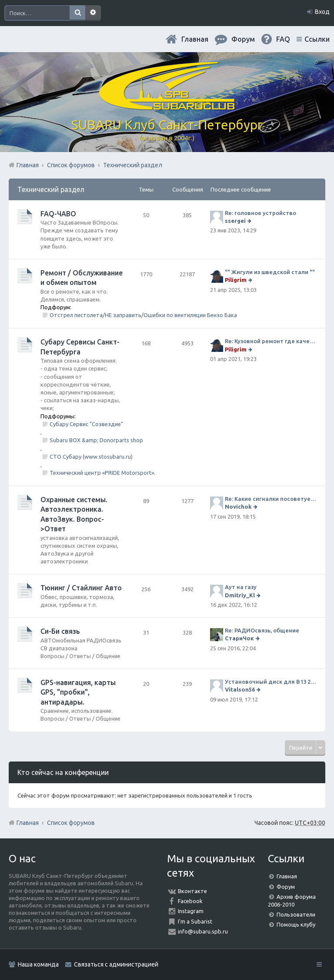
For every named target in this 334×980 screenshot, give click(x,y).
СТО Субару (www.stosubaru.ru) (91, 457)
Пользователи (296, 914)
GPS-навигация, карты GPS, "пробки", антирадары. (78, 692)
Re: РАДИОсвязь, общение (262, 630)
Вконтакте (192, 891)
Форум (286, 887)
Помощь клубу (296, 924)
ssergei (235, 221)
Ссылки (317, 39)
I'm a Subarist (195, 921)
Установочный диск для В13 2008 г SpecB (271, 682)
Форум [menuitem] (243, 39)
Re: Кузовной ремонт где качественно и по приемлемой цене (271, 341)
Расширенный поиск (93, 13)
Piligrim (236, 280)
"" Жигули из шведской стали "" (270, 272)
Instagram (191, 911)
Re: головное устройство (261, 213)
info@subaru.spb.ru (203, 931)
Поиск (77, 13)
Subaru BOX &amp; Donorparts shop (96, 440)
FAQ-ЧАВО (58, 214)
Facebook (190, 901)
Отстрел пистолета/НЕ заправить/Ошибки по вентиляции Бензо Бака (143, 315)
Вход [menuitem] (322, 12)
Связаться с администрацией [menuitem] (116, 964)
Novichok (238, 507)
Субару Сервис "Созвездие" (86, 424)
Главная (195, 39)
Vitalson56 (240, 689)
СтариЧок (239, 638)
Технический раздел (51, 189)
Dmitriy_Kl (240, 595)
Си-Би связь (60, 631)
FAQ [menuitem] (283, 39)
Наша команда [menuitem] (38, 964)
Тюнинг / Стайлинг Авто (81, 588)
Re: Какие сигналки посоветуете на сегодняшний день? (271, 499)
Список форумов (71, 823)
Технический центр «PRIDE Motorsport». (102, 473)
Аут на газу (241, 587)
